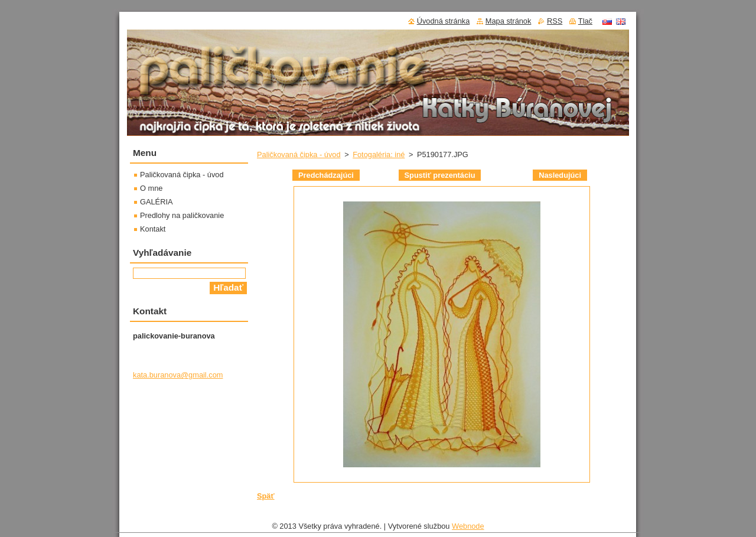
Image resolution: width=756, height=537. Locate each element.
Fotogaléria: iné (379, 154)
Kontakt (153, 229)
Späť (266, 496)
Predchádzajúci (326, 175)
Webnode (468, 529)
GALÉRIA (156, 202)
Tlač (585, 21)
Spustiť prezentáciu (440, 175)
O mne (151, 188)
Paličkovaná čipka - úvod (299, 154)
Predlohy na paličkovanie (182, 215)
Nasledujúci (560, 175)
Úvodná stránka (444, 21)
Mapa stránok (509, 21)
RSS (555, 21)
